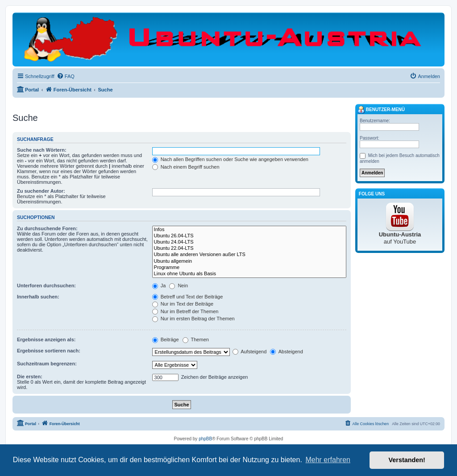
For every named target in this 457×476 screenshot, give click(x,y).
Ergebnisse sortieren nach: (49, 351)
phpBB (205, 439)
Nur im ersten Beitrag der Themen (193, 319)
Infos (249, 230)
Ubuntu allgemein (249, 261)
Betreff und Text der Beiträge (188, 297)
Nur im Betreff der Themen (185, 311)
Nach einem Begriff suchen (186, 167)
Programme (249, 268)
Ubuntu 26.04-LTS (249, 236)
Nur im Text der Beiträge (183, 304)
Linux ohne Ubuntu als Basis (249, 274)
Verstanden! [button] (407, 460)
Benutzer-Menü (381, 110)
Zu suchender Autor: (41, 191)
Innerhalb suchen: (38, 297)
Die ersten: (30, 377)
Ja (159, 286)
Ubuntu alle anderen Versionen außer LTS (249, 255)
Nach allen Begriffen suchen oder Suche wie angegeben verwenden (230, 159)
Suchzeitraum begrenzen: (47, 364)
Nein (179, 286)
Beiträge (166, 339)
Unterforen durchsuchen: (46, 286)
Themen (196, 339)
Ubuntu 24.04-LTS (249, 242)
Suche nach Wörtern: (42, 150)
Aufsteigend (250, 352)
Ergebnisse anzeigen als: (46, 339)
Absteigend (287, 352)
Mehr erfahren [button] (328, 460)
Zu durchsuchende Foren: (47, 228)
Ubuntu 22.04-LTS (249, 248)
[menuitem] (66, 76)
